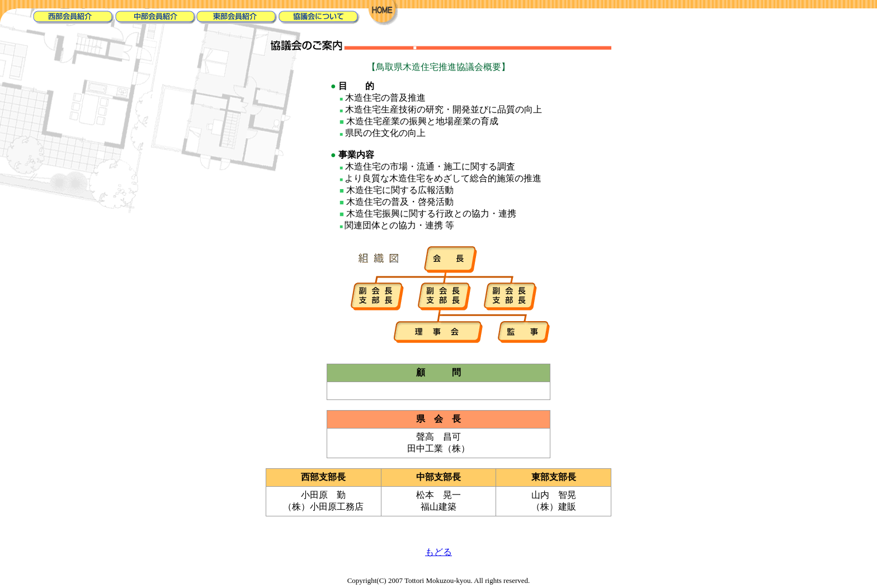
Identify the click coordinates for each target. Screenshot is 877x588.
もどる (438, 552)
